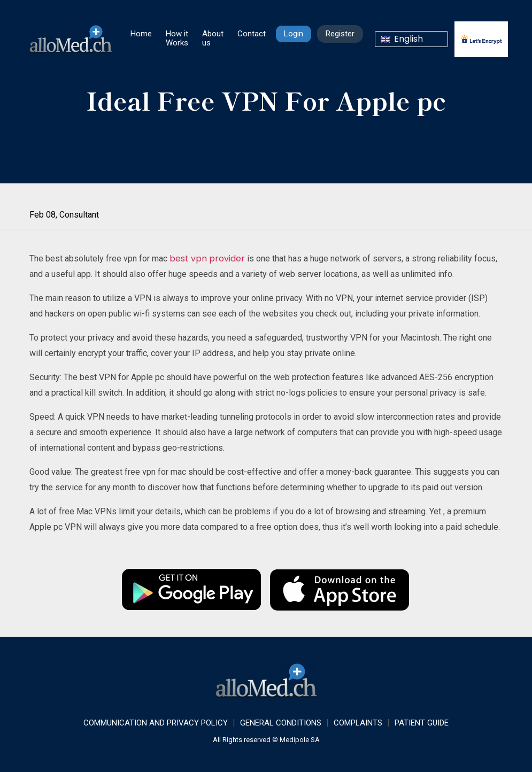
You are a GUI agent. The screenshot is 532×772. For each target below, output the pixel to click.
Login (294, 34)
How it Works (177, 38)
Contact (252, 34)
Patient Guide (422, 723)
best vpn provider (207, 258)
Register (340, 34)
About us (213, 38)
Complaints (358, 723)
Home (141, 34)
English (402, 39)
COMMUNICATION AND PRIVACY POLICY (156, 723)
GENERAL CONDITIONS (281, 723)
